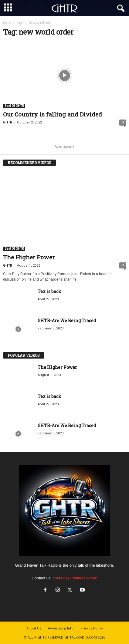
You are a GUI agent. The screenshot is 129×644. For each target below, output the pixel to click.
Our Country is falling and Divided (53, 114)
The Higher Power (29, 257)
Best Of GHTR (14, 106)
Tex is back (49, 291)
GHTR (8, 122)
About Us (34, 628)
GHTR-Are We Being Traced (67, 320)
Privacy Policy (92, 628)
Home (7, 23)
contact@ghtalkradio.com (75, 578)
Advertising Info (61, 628)
